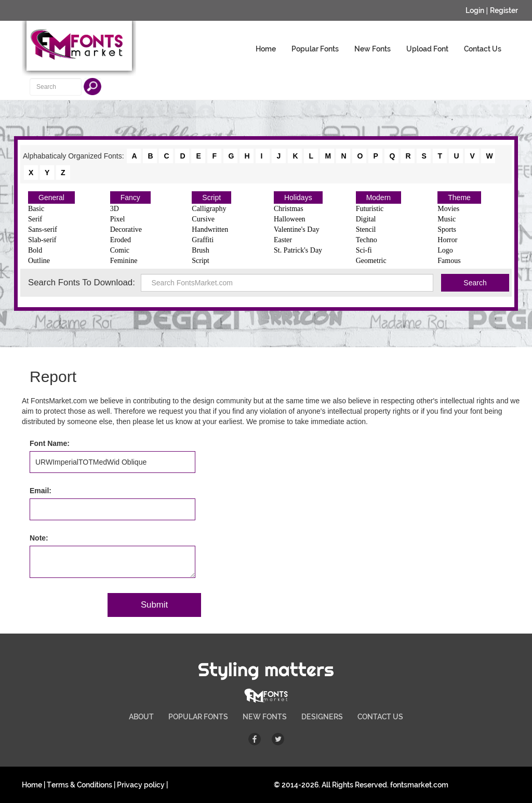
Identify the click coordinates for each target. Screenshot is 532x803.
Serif (35, 219)
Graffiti (203, 240)
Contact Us (483, 49)
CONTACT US (380, 717)
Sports (447, 229)
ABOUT (141, 717)
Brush (200, 250)
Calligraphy (209, 209)
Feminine (124, 261)
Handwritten (210, 229)
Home (266, 49)
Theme (459, 198)
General (51, 198)
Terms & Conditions (79, 785)
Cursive (203, 219)
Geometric (371, 261)
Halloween (290, 219)
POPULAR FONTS (198, 717)
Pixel (118, 219)
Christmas (289, 209)
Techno (367, 240)
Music (447, 219)
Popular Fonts (315, 49)
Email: (41, 491)
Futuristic (370, 209)
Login (475, 10)
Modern (378, 198)
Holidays (298, 198)
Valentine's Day (297, 229)
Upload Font (427, 49)
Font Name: (50, 443)
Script (211, 198)
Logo (445, 250)
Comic (120, 250)
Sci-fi (364, 250)
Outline (39, 261)
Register (504, 10)
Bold (35, 250)
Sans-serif (43, 229)
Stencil (366, 229)
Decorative (126, 229)
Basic (36, 209)
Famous (449, 261)
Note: (39, 538)
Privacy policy (141, 785)
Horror (447, 240)
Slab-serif (42, 240)
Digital (366, 219)
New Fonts (373, 49)
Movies (448, 209)
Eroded (121, 240)
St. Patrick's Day (298, 250)
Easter (283, 240)
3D (115, 209)
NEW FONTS (265, 717)
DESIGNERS (322, 717)
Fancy (130, 198)
